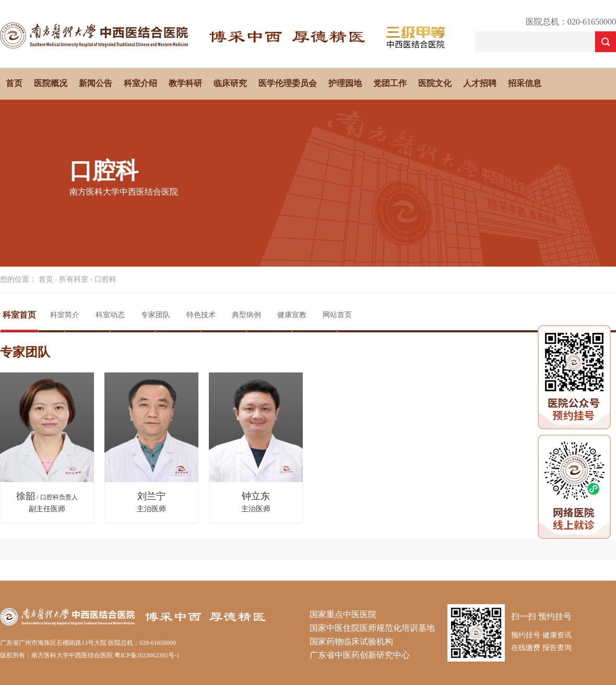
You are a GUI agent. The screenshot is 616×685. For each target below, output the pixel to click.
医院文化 (435, 83)
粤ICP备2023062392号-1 (147, 655)
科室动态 (110, 315)
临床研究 (230, 83)
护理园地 (345, 83)
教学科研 (185, 83)
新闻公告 (96, 83)
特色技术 (201, 315)
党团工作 (390, 83)
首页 (14, 83)
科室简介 (65, 315)
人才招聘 (480, 83)
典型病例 (246, 315)
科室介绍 (140, 83)
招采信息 (525, 83)
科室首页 (19, 315)
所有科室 (74, 279)
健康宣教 (292, 315)
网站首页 (337, 315)
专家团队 (156, 315)
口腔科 (105, 279)
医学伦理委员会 (288, 83)
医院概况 (51, 83)
